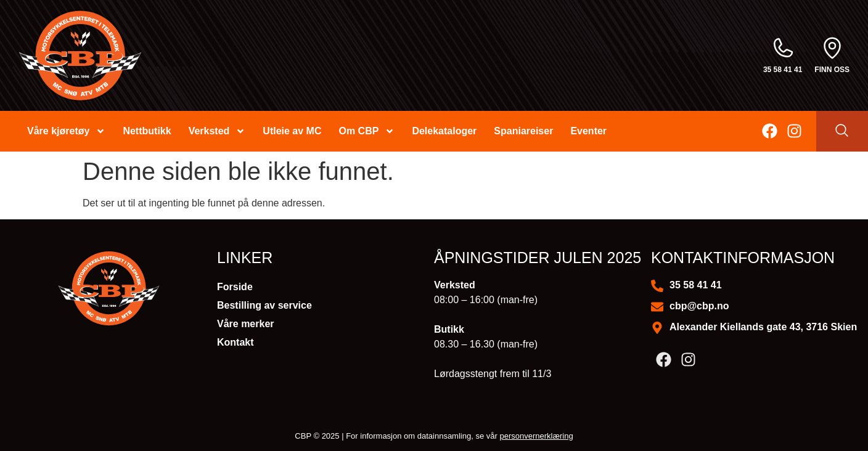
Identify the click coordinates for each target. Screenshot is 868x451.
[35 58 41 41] (783, 48)
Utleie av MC (292, 131)
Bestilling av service (264, 305)
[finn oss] (832, 48)
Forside (235, 287)
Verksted (217, 131)
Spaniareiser (523, 131)
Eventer (588, 131)
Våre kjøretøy (66, 131)
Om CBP (366, 131)
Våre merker (246, 324)
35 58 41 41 (783, 70)
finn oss (832, 70)
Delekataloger (444, 131)
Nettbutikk (147, 131)
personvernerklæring (536, 436)
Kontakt (235, 342)
